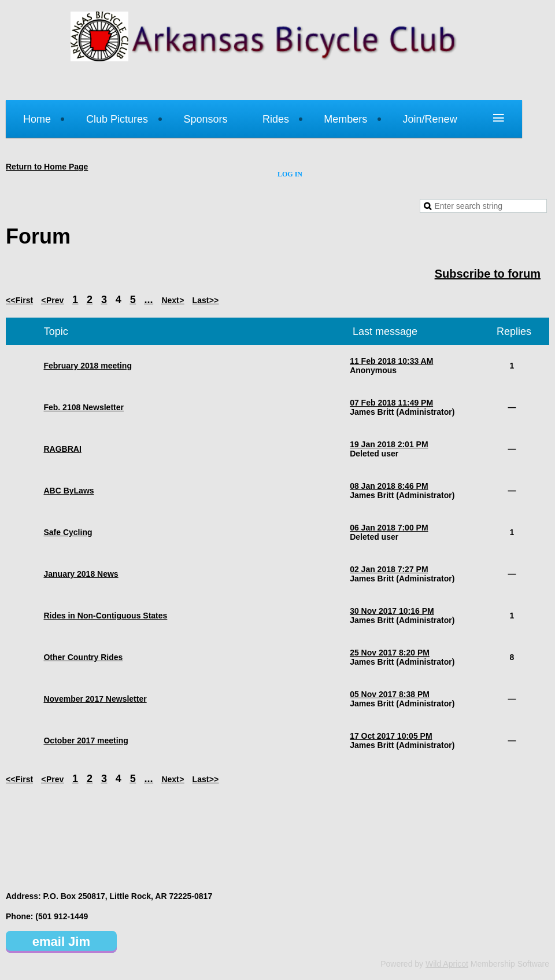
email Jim (61, 942)
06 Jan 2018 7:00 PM (389, 528)
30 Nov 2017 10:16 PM (392, 611)
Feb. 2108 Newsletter (84, 407)
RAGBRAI (62, 449)
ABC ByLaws (69, 491)
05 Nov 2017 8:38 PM (390, 694)
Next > (173, 300)
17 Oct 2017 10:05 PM (391, 736)
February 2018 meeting (88, 366)
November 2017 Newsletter (95, 699)
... (149, 300)
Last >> (206, 300)
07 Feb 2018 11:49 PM (391, 403)
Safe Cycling (68, 532)
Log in (290, 174)
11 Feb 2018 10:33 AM (391, 361)
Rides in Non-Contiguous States (105, 616)
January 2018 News (81, 574)
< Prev (53, 300)
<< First (19, 300)
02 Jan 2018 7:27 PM (389, 569)
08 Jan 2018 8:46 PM (389, 486)
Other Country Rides (83, 657)
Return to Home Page (47, 167)
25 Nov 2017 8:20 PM (390, 653)
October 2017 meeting (86, 740)
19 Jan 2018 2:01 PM (389, 444)
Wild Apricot (447, 964)
